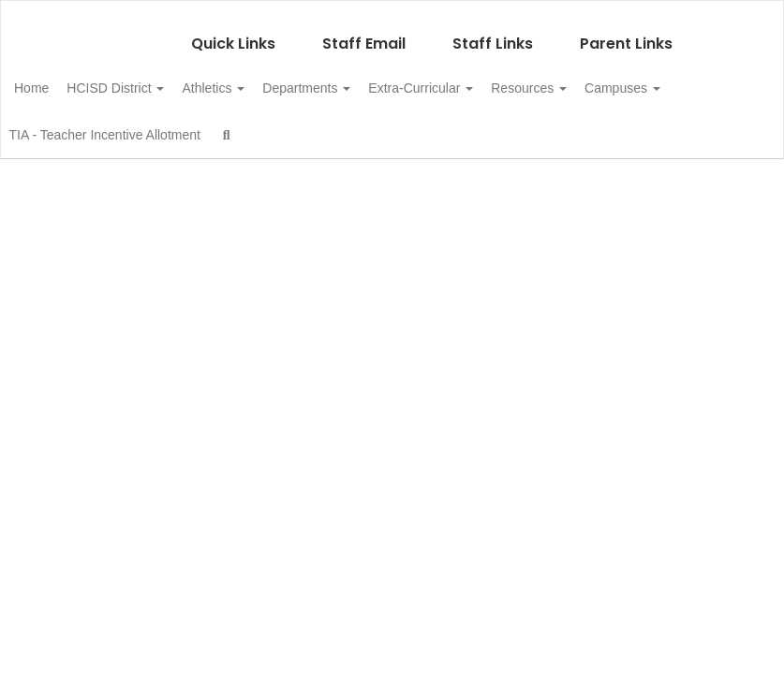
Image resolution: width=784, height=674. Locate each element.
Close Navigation (461, 133)
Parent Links (626, 34)
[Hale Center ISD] (392, 13)
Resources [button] (609, 79)
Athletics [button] (263, 79)
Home (60, 79)
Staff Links (493, 34)
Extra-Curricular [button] (491, 79)
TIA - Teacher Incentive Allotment (243, 125)
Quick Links (233, 34)
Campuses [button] (81, 125)
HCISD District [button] (155, 79)
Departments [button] (366, 79)
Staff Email (364, 34)
